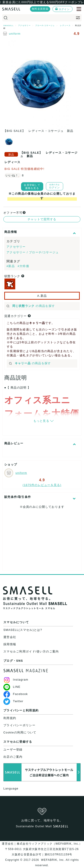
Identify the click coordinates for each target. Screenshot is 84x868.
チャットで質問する (42, 219)
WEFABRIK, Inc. (53, 860)
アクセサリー (16, 247)
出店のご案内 (13, 757)
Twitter (13, 701)
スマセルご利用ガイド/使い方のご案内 (31, 651)
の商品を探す (31, 306)
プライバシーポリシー (19, 725)
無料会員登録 (40, 9)
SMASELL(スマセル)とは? (23, 630)
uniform (15, 34)
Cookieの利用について (20, 732)
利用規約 (10, 718)
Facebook (16, 694)
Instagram (16, 680)
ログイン (62, 9)
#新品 (11, 266)
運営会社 (10, 637)
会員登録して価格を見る (32, 187)
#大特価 (23, 266)
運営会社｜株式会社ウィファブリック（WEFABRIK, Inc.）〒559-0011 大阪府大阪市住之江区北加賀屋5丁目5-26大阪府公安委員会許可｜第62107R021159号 (42, 849)
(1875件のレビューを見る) (42, 485)
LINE (12, 687)
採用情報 (10, 644)
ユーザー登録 (13, 750)
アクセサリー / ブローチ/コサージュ (33, 252)
